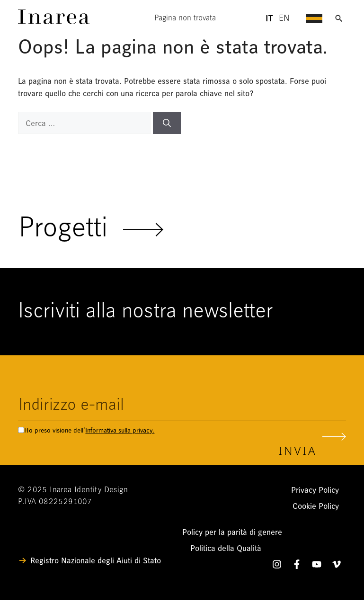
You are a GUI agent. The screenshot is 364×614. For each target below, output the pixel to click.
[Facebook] (297, 566)
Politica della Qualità (226, 548)
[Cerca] (167, 123)
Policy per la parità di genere (232, 532)
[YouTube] (317, 566)
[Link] (54, 22)
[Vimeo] (337, 566)
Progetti (91, 229)
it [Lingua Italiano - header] (269, 18)
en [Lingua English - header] (284, 19)
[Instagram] (277, 566)
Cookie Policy (316, 506)
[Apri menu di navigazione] (314, 18)
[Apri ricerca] (339, 18)
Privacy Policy (315, 490)
